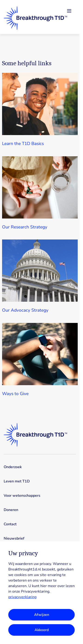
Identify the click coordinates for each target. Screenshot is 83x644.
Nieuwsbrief (14, 538)
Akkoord (42, 630)
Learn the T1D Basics (23, 144)
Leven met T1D (17, 481)
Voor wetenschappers (22, 496)
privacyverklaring (22, 597)
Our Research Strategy (25, 227)
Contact (10, 524)
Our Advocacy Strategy (25, 310)
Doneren (11, 510)
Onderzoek (13, 467)
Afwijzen (42, 615)
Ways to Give (15, 394)
